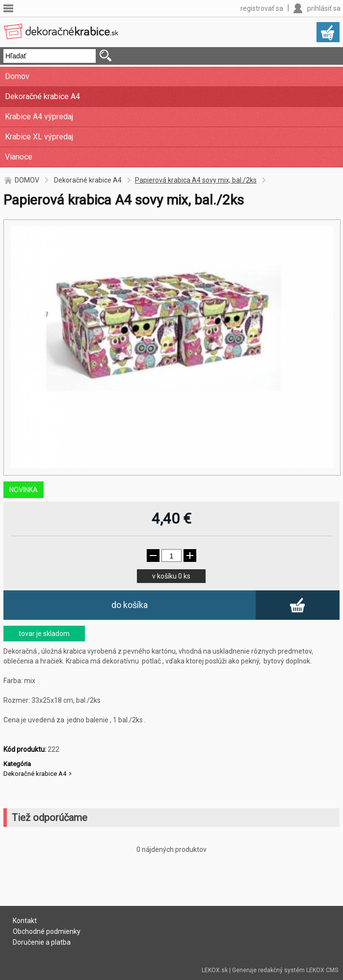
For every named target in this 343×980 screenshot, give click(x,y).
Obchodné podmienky (47, 931)
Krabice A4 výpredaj (39, 117)
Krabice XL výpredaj (39, 137)
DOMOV (27, 180)
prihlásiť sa (324, 8)
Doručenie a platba (42, 942)
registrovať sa (262, 8)
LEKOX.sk (215, 970)
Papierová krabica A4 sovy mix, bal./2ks (196, 180)
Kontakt (25, 921)
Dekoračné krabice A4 (42, 96)
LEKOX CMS (322, 970)
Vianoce (19, 157)
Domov (17, 76)
